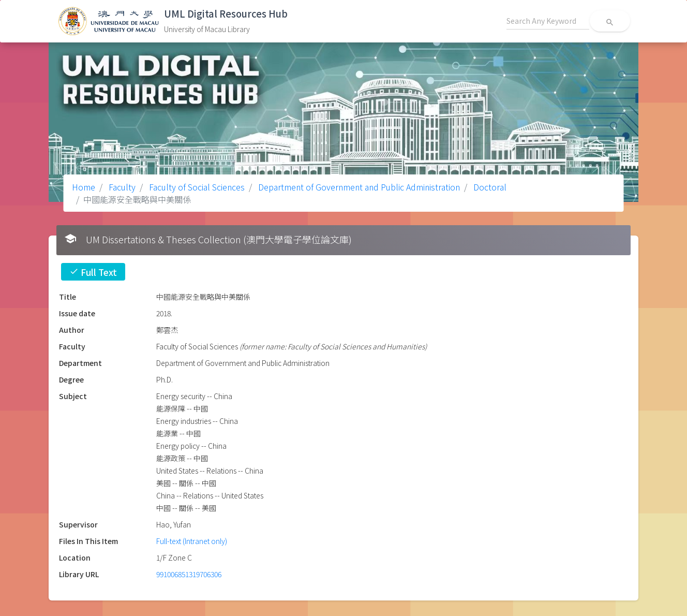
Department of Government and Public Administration (358, 187)
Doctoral (489, 187)
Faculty (121, 187)
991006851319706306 (189, 574)
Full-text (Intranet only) (192, 541)
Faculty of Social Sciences (196, 187)
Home (84, 187)
